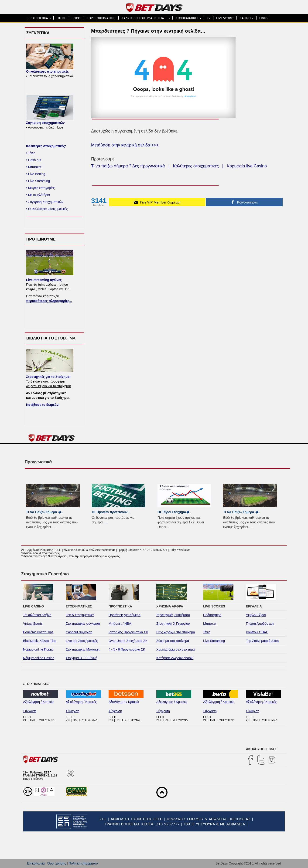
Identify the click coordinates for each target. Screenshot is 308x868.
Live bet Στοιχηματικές (82, 641)
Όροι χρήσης (57, 863)
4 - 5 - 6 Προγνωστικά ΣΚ (127, 649)
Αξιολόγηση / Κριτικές (39, 702)
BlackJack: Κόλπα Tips (40, 641)
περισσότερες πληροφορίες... (49, 301)
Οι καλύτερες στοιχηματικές (47, 71)
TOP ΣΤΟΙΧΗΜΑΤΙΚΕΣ (101, 18)
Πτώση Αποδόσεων (260, 624)
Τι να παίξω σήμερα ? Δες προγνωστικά (128, 166)
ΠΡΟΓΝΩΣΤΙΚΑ (39, 18)
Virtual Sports (33, 624)
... (55, 527)
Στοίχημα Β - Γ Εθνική (82, 658)
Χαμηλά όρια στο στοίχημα (176, 649)
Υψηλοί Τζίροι (256, 615)
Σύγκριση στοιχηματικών (45, 123)
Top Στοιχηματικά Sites (262, 641)
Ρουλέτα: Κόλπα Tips (38, 632)
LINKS (263, 18)
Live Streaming (214, 641)
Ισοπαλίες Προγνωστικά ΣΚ (128, 632)
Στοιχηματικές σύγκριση (83, 624)
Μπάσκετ (210, 624)
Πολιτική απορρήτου (83, 863)
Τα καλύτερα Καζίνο (37, 615)
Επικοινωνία (36, 863)
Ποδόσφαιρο (212, 615)
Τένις (207, 632)
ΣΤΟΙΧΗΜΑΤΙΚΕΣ (188, 18)
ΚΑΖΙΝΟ (247, 18)
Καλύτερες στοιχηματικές (196, 166)
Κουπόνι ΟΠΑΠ (257, 632)
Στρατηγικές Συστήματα (173, 615)
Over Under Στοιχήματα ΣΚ (128, 641)
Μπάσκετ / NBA (120, 624)
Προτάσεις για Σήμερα (125, 615)
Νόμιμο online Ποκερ (38, 649)
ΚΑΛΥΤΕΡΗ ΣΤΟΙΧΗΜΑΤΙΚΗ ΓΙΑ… (146, 18)
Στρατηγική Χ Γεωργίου (173, 624)
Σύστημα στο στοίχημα (173, 641)
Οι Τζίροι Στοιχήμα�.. (174, 512)
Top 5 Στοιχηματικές (80, 615)
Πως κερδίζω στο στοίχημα (176, 632)
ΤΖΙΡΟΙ (77, 18)
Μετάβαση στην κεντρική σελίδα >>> (125, 145)
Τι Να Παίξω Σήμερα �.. (44, 512)
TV (209, 18)
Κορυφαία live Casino (247, 166)
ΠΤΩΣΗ (62, 18)
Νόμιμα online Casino (39, 658)
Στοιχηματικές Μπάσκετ (83, 649)
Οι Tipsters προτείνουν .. (111, 512)
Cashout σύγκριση (79, 632)
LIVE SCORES (225, 18)
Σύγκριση (30, 711)
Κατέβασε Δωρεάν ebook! (175, 658)
